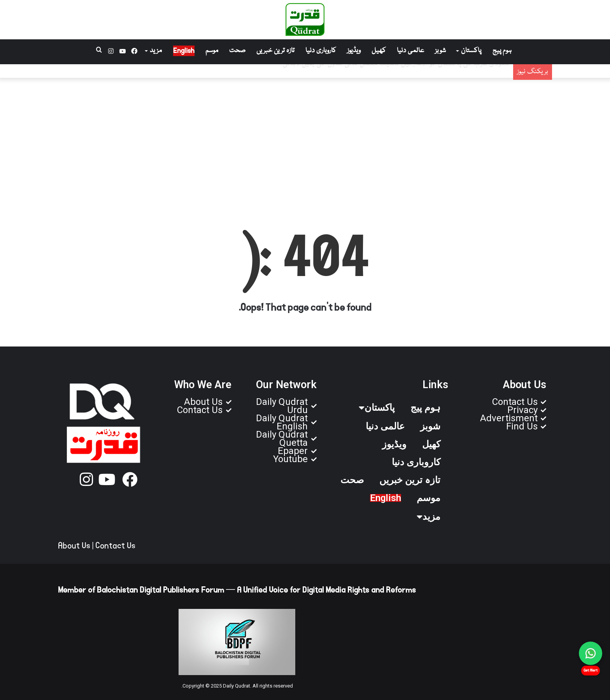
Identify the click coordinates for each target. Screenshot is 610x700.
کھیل (379, 51)
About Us (74, 546)
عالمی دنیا (410, 51)
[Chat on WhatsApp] (591, 653)
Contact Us (115, 546)
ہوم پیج (502, 51)
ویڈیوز (354, 51)
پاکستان (471, 51)
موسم (212, 51)
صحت (237, 51)
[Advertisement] (305, 141)
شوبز (440, 51)
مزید (156, 51)
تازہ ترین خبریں (275, 51)
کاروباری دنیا (321, 51)
